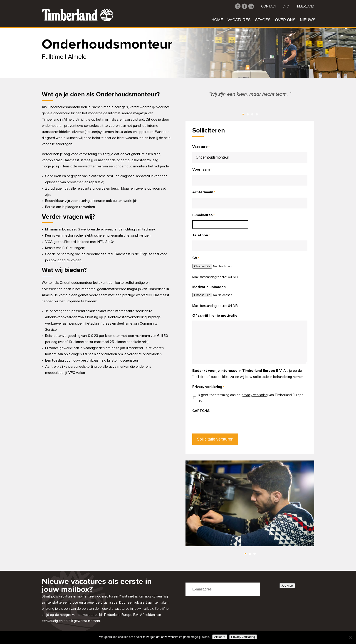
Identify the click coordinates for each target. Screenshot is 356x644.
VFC (286, 6)
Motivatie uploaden (209, 287)
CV (196, 258)
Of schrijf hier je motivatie (215, 316)
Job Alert (287, 586)
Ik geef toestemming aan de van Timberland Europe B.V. (251, 398)
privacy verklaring (255, 395)
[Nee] (350, 638)
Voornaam (202, 170)
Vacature (201, 147)
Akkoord (220, 637)
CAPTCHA (201, 411)
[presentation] (227, 425)
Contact (269, 6)
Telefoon (201, 236)
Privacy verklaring (243, 637)
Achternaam (204, 192)
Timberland (304, 6)
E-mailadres (203, 215)
